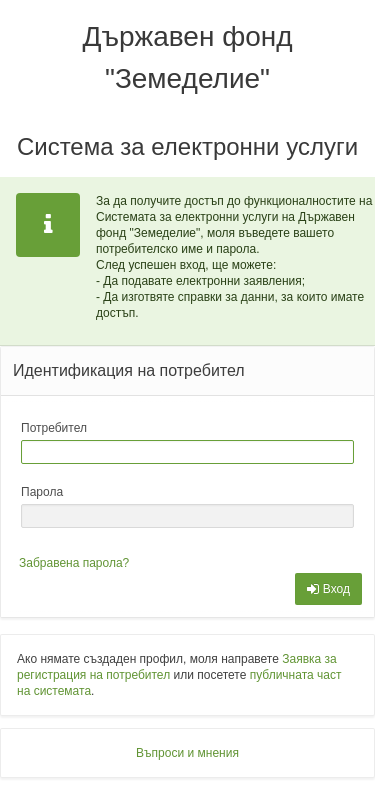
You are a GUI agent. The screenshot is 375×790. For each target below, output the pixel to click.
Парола (42, 492)
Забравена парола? (74, 563)
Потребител (54, 428)
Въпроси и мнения (187, 753)
